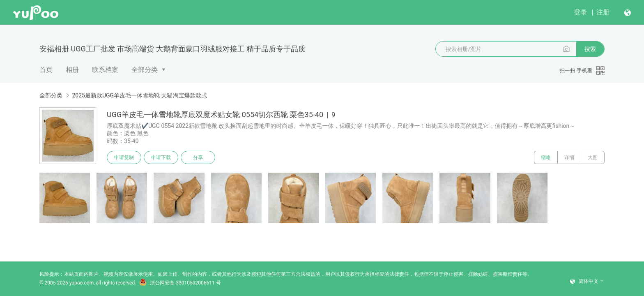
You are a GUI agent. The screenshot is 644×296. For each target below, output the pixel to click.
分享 (198, 157)
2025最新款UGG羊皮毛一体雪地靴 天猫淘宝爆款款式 (139, 95)
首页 (46, 70)
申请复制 (124, 157)
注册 (603, 12)
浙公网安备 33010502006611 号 (180, 283)
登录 (580, 12)
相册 (72, 70)
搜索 (590, 49)
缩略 (546, 157)
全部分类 (145, 70)
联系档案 (105, 70)
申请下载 (161, 157)
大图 (593, 157)
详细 (569, 157)
